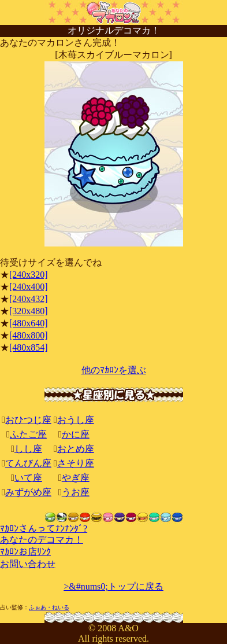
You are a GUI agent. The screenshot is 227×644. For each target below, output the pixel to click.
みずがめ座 (28, 492)
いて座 (28, 478)
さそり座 (76, 463)
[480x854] (29, 347)
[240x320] (29, 275)
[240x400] (29, 287)
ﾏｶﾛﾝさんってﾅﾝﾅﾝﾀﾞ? (44, 529)
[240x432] (29, 299)
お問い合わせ (28, 564)
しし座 (28, 449)
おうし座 (76, 420)
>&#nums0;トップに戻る (113, 586)
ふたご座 (28, 434)
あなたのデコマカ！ (42, 540)
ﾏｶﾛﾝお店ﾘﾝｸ (25, 552)
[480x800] (29, 335)
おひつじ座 (28, 420)
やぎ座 (76, 478)
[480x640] (29, 323)
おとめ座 (76, 449)
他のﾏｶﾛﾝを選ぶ (114, 370)
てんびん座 (28, 463)
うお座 (76, 492)
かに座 (76, 434)
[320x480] (29, 311)
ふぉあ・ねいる (49, 607)
